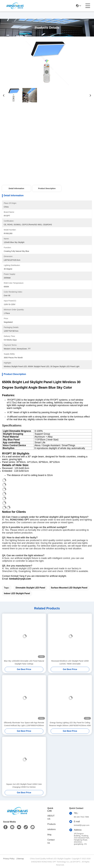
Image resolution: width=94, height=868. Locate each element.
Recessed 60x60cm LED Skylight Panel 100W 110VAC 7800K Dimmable (70, 662)
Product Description (47, 188)
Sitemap (20, 859)
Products (51, 824)
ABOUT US (51, 817)
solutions (51, 829)
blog (49, 835)
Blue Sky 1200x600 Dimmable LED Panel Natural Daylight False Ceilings (24, 662)
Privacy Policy (9, 859)
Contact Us (51, 841)
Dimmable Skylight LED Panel (30, 588)
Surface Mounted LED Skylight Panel (69, 588)
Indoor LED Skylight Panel (17, 593)
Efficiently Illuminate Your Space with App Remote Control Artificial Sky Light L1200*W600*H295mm (24, 724)
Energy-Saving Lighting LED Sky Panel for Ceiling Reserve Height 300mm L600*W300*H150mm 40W (70, 724)
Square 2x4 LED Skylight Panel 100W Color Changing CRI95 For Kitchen (24, 786)
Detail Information (16, 188)
